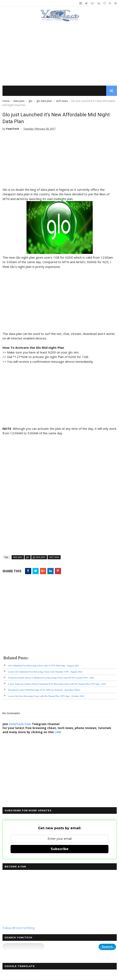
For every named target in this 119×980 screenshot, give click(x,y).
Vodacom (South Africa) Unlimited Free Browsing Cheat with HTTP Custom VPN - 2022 (51, 678)
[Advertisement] (60, 54)
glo (30, 101)
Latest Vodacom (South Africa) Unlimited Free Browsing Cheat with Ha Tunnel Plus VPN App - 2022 (57, 684)
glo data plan (44, 101)
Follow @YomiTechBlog (19, 928)
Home (6, 101)
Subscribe (60, 849)
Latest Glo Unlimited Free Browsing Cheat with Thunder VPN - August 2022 (45, 672)
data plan (19, 101)
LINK (58, 732)
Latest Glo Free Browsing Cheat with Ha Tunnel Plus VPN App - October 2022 (46, 696)
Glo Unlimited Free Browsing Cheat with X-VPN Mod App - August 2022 (44, 666)
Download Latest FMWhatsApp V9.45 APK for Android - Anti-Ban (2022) (44, 690)
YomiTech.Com (20, 724)
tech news (62, 101)
